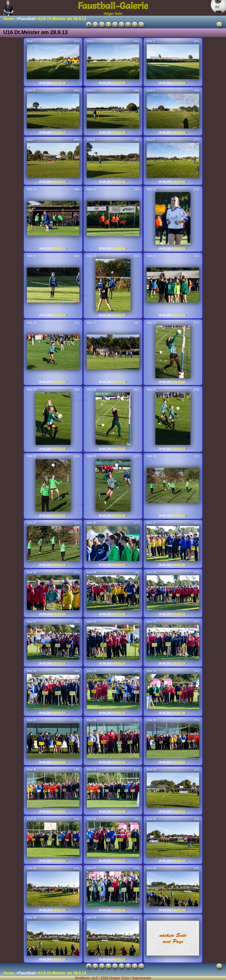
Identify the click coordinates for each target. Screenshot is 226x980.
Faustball (27, 19)
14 (219, 25)
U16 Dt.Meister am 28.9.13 (63, 19)
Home (9, 19)
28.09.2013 (46, 83)
